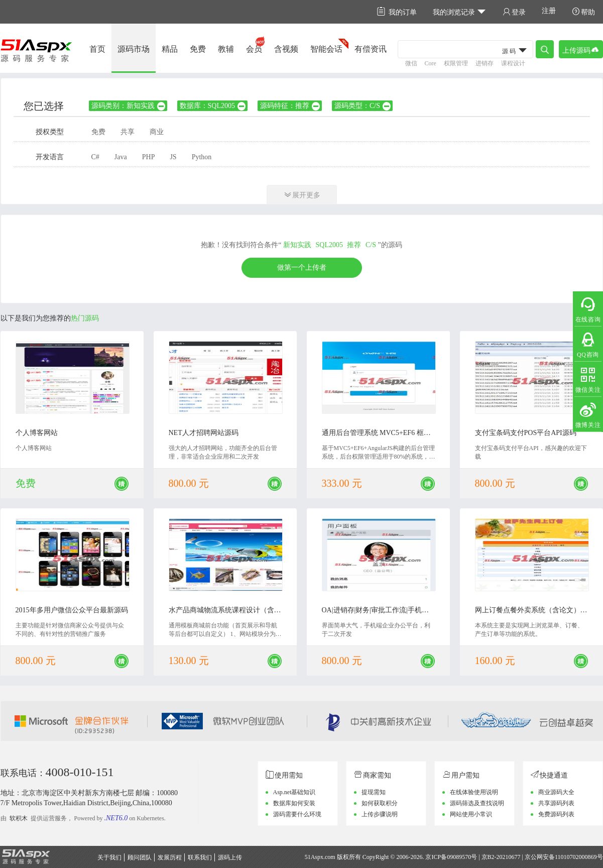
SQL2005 (329, 245)
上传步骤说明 (380, 814)
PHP (149, 157)
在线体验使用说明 (474, 792)
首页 (97, 49)
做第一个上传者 (302, 267)
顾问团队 (140, 857)
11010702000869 (576, 857)
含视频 (286, 49)
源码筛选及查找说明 (477, 803)
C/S (371, 245)
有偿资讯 (371, 49)
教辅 (226, 49)
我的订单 (397, 12)
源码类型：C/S (363, 106)
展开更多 (302, 195)
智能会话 (326, 49)
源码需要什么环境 (297, 814)
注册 (549, 11)
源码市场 (134, 49)
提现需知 (374, 792)
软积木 (19, 818)
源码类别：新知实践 (129, 106)
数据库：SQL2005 (213, 106)
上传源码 (581, 49)
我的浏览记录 (460, 12)
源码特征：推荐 (290, 106)
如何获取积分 (380, 803)
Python (202, 157)
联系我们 (200, 857)
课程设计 (513, 63)
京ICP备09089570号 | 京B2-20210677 (473, 857)
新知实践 (297, 245)
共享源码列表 (556, 803)
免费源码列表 (556, 814)
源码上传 (230, 857)
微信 (411, 63)
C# (95, 157)
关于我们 (109, 857)
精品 (170, 49)
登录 (514, 12)
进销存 (485, 63)
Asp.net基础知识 (294, 792)
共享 (128, 132)
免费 (198, 49)
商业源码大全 (556, 792)
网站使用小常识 (471, 814)
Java (121, 157)
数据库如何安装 (294, 803)
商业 (157, 132)
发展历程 (170, 857)
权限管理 (456, 63)
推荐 (354, 245)
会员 (254, 49)
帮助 (583, 12)
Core (431, 63)
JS (173, 157)
